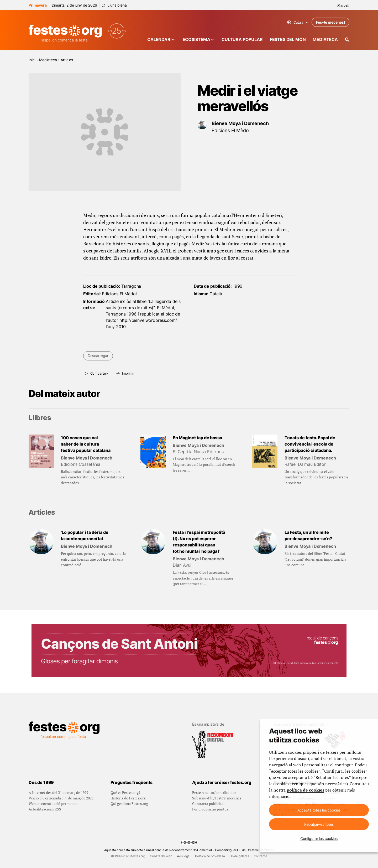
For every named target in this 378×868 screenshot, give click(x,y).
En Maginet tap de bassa (197, 438)
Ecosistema (196, 39)
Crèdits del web (161, 856)
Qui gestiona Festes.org (129, 804)
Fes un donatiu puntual (211, 809)
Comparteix (99, 373)
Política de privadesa (210, 856)
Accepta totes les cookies (319, 810)
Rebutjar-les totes (319, 824)
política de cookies (305, 790)
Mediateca (325, 39)
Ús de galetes (239, 856)
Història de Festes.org (128, 798)
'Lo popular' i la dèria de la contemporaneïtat (85, 535)
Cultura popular (242, 39)
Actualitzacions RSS (45, 809)
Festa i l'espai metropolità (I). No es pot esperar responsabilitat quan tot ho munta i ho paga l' (199, 542)
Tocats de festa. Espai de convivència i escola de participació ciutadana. (310, 444)
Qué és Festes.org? (125, 792)
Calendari (159, 39)
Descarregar (98, 356)
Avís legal (184, 856)
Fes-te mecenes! (330, 22)
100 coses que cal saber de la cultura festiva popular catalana (86, 444)
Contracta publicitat (208, 804)
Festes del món (288, 39)
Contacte (261, 856)
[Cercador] (347, 40)
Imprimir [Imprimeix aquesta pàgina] (128, 373)
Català (298, 22)
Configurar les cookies (319, 838)
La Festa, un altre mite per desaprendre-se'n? (308, 535)
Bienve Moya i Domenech (240, 123)
